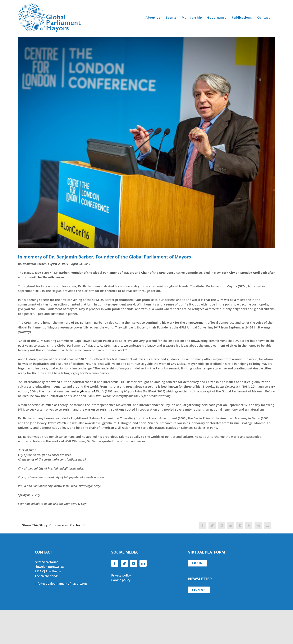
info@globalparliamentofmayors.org (61, 584)
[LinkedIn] (143, 563)
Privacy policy (121, 575)
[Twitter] (124, 563)
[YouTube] (134, 563)
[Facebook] (115, 563)
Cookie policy (121, 580)
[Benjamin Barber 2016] (147, 143)
